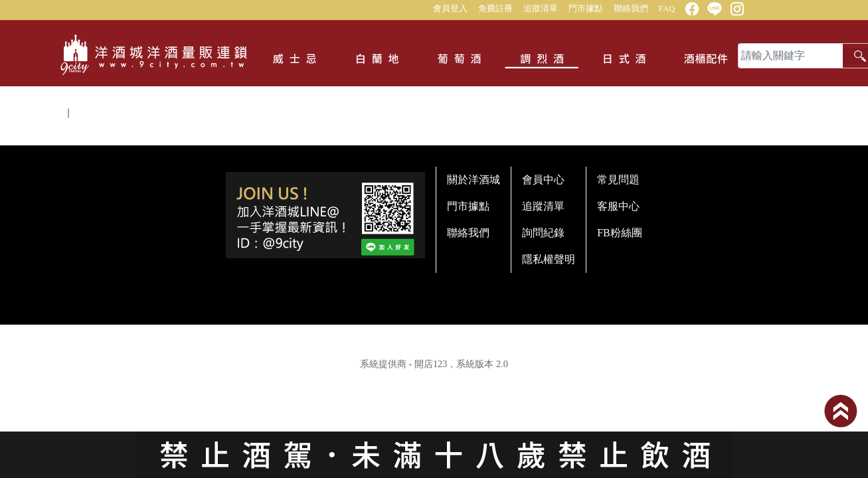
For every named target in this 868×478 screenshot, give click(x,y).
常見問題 (618, 180)
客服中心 (618, 206)
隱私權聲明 (549, 259)
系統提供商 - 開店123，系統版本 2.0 (434, 364)
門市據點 (586, 9)
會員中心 (543, 180)
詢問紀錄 (543, 233)
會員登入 (450, 9)
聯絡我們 (631, 9)
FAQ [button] (667, 9)
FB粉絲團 (620, 233)
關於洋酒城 (474, 180)
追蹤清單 (541, 9)
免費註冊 (495, 9)
